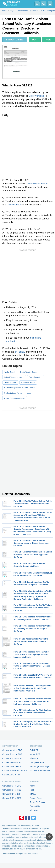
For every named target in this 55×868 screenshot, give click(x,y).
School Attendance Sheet (14, 377)
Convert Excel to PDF (12, 754)
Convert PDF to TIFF (12, 798)
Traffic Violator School (37, 184)
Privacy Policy (36, 798)
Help (32, 790)
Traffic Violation (10, 383)
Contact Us (35, 806)
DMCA (33, 794)
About (32, 786)
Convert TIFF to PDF (12, 767)
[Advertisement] (27, 148)
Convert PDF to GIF (11, 794)
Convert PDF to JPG (12, 786)
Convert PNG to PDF (12, 758)
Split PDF (34, 750)
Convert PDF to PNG (12, 790)
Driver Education (36, 377)
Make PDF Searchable (40, 771)
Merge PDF (35, 754)
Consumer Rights (28, 383)
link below (20, 352)
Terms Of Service (38, 802)
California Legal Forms (13, 393)
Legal (29, 393)
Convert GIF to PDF (11, 762)
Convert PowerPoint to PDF (15, 771)
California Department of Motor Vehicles (20, 388)
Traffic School (10, 372)
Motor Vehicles (36, 96)
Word (48, 40)
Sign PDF (34, 758)
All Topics (34, 810)
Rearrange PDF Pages (40, 767)
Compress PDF (37, 762)
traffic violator (14, 205)
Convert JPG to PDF (12, 775)
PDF (35, 40)
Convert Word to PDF (12, 750)
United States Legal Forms (15, 398)
